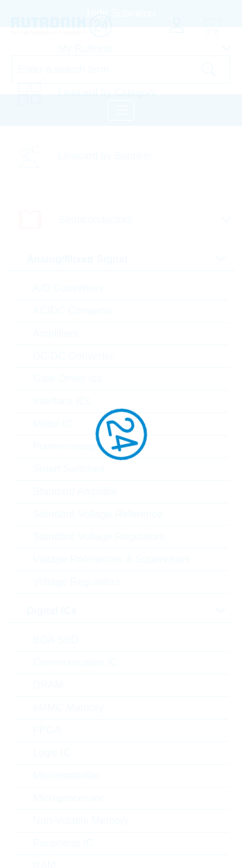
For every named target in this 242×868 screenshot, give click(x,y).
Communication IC (76, 662)
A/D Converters (68, 288)
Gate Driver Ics (67, 378)
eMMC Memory (68, 708)
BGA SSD (55, 640)
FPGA (47, 730)
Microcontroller (67, 775)
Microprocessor (68, 798)
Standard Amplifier (75, 491)
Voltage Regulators (76, 582)
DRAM (48, 685)
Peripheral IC (63, 843)
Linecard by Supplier (105, 156)
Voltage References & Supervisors (112, 559)
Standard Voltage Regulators (99, 537)
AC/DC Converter (73, 311)
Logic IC (52, 753)
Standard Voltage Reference (98, 514)
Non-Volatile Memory (81, 821)
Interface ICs (62, 401)
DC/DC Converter (73, 356)
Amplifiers (55, 333)
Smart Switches (69, 469)
